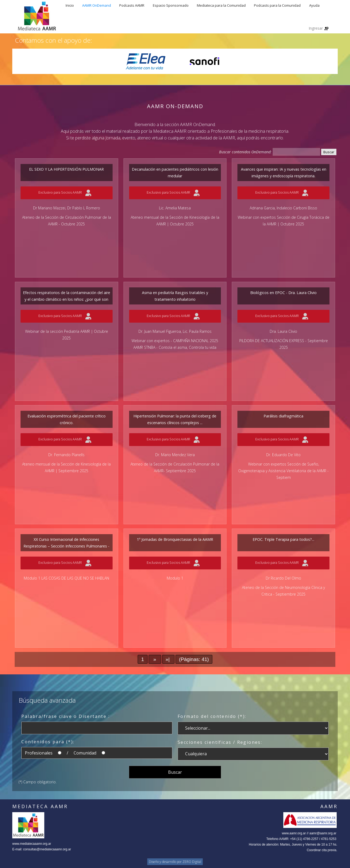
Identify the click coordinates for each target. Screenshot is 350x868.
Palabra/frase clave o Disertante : (65, 716)
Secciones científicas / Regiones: (220, 742)
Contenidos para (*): (48, 742)
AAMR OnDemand (97, 5)
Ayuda (314, 5)
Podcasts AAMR (132, 5)
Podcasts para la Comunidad (277, 5)
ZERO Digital (192, 862)
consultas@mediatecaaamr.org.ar (47, 849)
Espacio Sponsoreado (171, 5)
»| (168, 659)
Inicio (70, 5)
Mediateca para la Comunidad (221, 5)
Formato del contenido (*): (212, 716)
